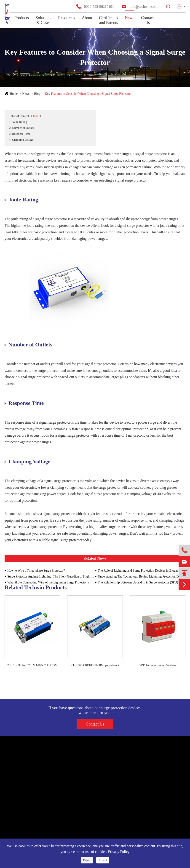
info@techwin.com (139, 7)
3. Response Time (20, 134)
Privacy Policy (119, 852)
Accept (103, 860)
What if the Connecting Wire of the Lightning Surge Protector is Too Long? (51, 582)
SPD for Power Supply (23, 771)
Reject (87, 860)
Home (14, 94)
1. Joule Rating (18, 122)
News (130, 18)
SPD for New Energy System (28, 780)
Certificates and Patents (108, 20)
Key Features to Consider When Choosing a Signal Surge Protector (88, 94)
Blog (37, 94)
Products (22, 18)
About (87, 18)
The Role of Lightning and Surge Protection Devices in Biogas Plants (142, 571)
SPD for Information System (27, 788)
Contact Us (147, 20)
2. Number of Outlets (22, 128)
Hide (36, 116)
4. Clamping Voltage (21, 140)
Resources (67, 18)
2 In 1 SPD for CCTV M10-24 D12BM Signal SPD (32, 666)
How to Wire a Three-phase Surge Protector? (36, 571)
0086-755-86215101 (95, 6)
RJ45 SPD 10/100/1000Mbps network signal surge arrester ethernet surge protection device (95, 666)
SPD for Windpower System (158, 665)
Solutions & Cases (43, 20)
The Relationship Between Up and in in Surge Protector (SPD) (138, 582)
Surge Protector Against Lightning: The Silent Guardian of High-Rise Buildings (51, 576)
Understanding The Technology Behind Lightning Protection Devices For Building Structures (142, 576)
